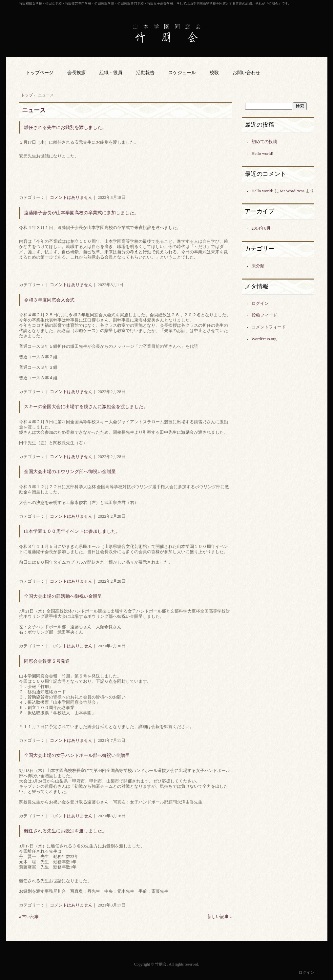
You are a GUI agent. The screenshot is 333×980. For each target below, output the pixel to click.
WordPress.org (264, 339)
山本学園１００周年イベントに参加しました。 (72, 531)
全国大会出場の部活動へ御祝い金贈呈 (63, 596)
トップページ (40, 73)
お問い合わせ (246, 73)
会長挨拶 (76, 73)
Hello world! (263, 153)
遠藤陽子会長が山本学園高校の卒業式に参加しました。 (81, 213)
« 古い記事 (29, 917)
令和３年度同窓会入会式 (49, 300)
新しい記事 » (220, 917)
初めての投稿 (264, 142)
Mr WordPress (292, 191)
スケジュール (182, 73)
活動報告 (145, 73)
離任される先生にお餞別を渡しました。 (65, 127)
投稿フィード (264, 315)
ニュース (34, 110)
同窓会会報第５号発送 (47, 661)
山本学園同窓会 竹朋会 (167, 33)
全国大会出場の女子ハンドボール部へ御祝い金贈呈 (77, 755)
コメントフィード (269, 327)
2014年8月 (261, 228)
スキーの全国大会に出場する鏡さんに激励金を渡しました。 (86, 407)
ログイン (260, 303)
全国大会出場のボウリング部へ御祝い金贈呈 (70, 472)
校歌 (214, 73)
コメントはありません (71, 197)
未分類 (258, 266)
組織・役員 (111, 73)
